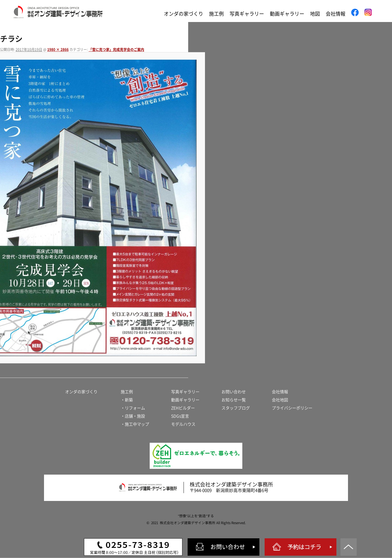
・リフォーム (133, 408)
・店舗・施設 (133, 416)
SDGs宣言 (180, 416)
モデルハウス (183, 424)
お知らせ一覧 (234, 400)
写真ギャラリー (247, 14)
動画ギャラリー (287, 14)
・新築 (127, 400)
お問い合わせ (234, 392)
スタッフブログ (236, 408)
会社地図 (280, 400)
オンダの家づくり (184, 14)
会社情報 (336, 14)
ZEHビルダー (183, 408)
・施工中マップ (135, 424)
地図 (315, 14)
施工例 (216, 14)
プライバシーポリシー (292, 408)
